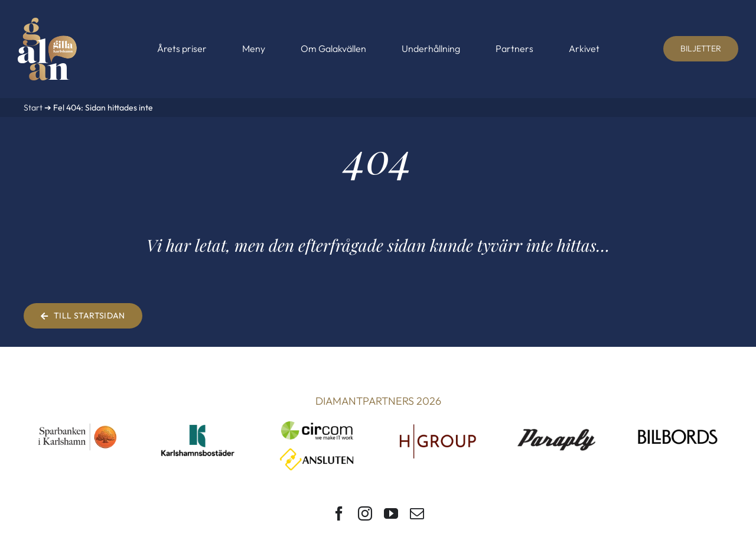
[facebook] (339, 513)
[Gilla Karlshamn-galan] (47, 23)
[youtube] (391, 513)
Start (33, 108)
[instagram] (365, 513)
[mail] (417, 513)
